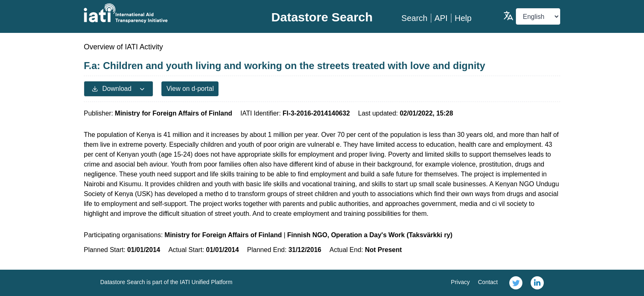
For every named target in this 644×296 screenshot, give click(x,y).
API (441, 18)
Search (414, 18)
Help (463, 18)
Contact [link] (488, 282)
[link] (516, 283)
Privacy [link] (460, 282)
